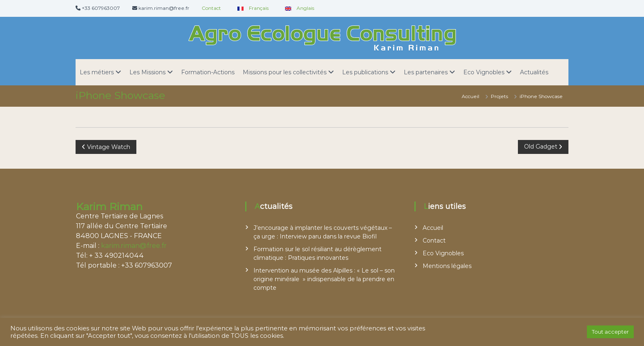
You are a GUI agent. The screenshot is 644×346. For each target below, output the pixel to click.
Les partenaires (426, 72)
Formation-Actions (208, 72)
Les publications (365, 72)
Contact (211, 8)
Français (251, 8)
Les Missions (147, 72)
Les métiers (97, 72)
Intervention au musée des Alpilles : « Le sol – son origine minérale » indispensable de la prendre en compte (324, 279)
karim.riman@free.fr (134, 246)
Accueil (433, 228)
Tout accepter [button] (610, 332)
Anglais (298, 8)
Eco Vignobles (484, 72)
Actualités (534, 72)
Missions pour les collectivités (285, 72)
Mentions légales (447, 266)
